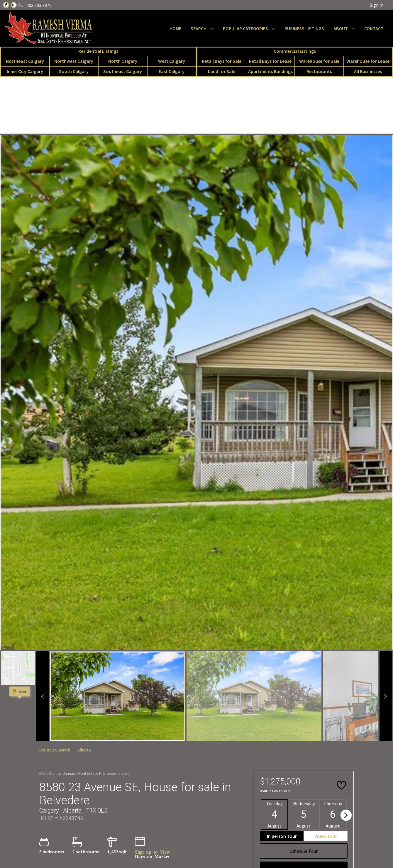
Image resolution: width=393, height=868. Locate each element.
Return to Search (55, 750)
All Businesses (368, 71)
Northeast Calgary (25, 61)
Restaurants (319, 71)
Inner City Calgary (25, 71)
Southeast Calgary (123, 71)
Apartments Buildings (270, 71)
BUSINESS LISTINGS (304, 28)
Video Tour (326, 836)
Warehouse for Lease (368, 61)
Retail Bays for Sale (222, 61)
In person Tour (282, 836)
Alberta (84, 750)
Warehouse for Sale (319, 61)
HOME (175, 28)
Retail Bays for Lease (270, 61)
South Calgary (74, 71)
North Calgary (123, 61)
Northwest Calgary (74, 61)
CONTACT (374, 28)
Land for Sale (222, 71)
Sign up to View (152, 852)
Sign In (377, 5)
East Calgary (172, 71)
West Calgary (172, 61)
